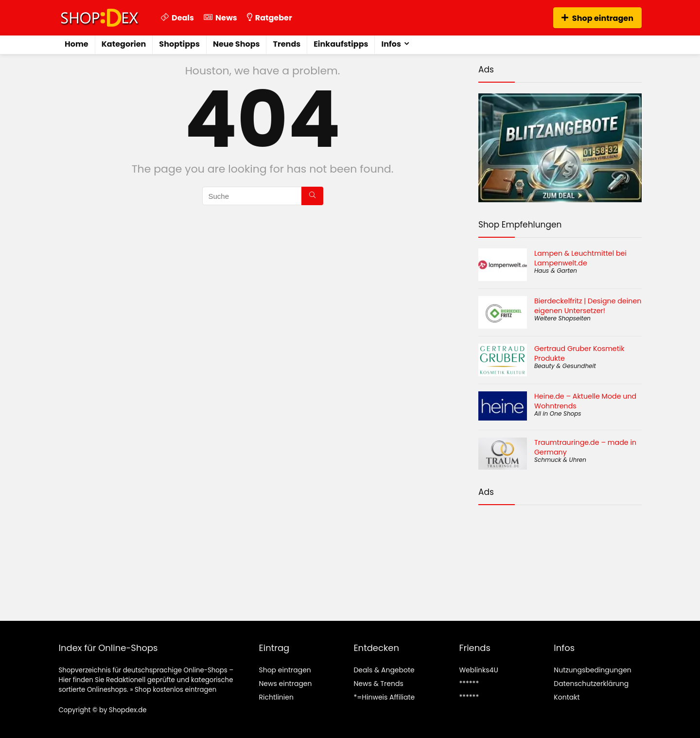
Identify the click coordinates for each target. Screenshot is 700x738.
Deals (177, 18)
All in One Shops (558, 413)
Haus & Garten (556, 271)
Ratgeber (270, 18)
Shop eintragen (597, 18)
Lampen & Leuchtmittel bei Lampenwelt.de (580, 258)
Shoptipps (179, 44)
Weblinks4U (478, 670)
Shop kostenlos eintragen (175, 690)
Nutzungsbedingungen (592, 670)
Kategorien (124, 44)
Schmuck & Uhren (560, 460)
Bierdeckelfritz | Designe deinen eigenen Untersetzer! (588, 306)
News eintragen (285, 684)
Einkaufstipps (341, 44)
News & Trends (378, 684)
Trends (287, 44)
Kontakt (567, 697)
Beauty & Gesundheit (565, 366)
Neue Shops (236, 44)
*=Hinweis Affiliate (384, 697)
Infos (391, 44)
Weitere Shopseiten (562, 318)
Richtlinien (276, 697)
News (220, 18)
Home (77, 44)
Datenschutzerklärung (591, 684)
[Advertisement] (560, 555)
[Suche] (312, 196)
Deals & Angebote (384, 670)
